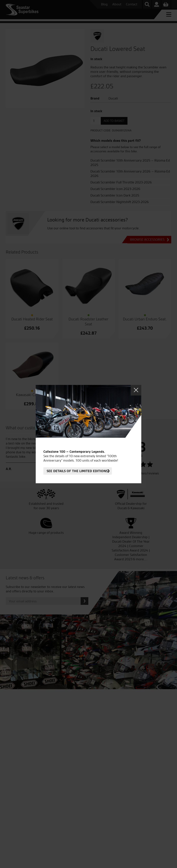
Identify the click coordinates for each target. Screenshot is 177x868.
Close (136, 390)
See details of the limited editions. (78, 471)
